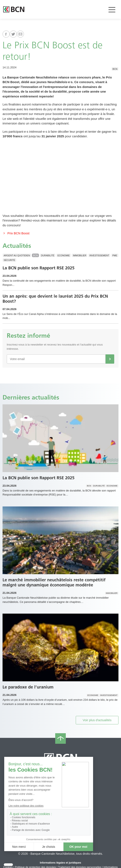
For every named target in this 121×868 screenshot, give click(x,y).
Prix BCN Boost (16, 233)
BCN (115, 69)
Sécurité (9, 260)
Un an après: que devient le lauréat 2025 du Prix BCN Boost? (55, 299)
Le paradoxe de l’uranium (28, 687)
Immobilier (80, 255)
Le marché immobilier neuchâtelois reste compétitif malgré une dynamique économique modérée (54, 582)
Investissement (99, 255)
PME (115, 255)
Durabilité (48, 255)
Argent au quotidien (17, 255)
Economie (64, 255)
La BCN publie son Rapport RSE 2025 (38, 268)
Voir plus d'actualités (97, 720)
